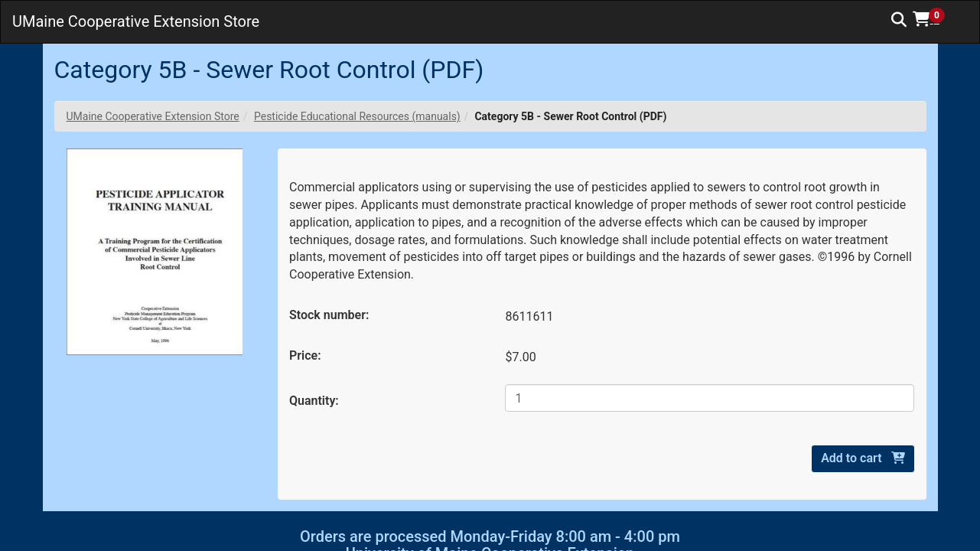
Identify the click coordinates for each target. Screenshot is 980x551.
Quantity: (314, 401)
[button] (934, 19)
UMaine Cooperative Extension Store (153, 116)
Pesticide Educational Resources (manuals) (357, 116)
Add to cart (863, 458)
